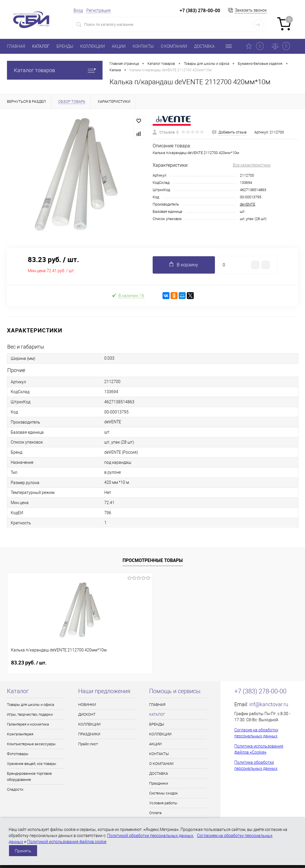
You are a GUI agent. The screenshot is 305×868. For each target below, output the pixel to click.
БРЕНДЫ (65, 46)
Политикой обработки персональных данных (150, 836)
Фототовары (18, 754)
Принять (23, 851)
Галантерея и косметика (28, 724)
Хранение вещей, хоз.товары (32, 764)
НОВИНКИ (87, 705)
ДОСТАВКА (204, 46)
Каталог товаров (55, 70)
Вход (78, 10)
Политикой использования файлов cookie (67, 842)
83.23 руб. (29, 663)
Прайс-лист (88, 744)
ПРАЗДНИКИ (89, 734)
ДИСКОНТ (87, 714)
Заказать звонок (251, 10)
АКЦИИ (119, 46)
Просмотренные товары (153, 560)
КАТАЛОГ (41, 46)
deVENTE (248, 204)
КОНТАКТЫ (143, 46)
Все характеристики (252, 165)
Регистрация (98, 10)
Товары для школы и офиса (31, 705)
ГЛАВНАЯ (16, 46)
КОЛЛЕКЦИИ (93, 46)
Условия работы (163, 803)
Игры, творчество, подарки (30, 714)
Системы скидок (164, 793)
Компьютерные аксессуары (31, 744)
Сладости (15, 789)
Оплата (155, 813)
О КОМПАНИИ (174, 46)
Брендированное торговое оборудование (29, 777)
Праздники (159, 783)
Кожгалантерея (20, 734)
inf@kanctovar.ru (269, 704)
